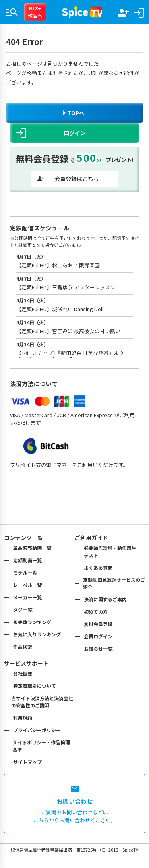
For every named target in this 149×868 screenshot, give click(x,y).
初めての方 (96, 612)
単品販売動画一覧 (32, 548)
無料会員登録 (98, 624)
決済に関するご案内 (105, 599)
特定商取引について (35, 686)
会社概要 (23, 673)
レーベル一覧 (27, 585)
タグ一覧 (23, 610)
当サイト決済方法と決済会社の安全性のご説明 (42, 702)
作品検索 (23, 647)
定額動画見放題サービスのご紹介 (114, 583)
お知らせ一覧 (98, 649)
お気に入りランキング (37, 634)
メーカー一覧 (27, 597)
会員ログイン (98, 636)
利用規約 (23, 718)
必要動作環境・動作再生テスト (110, 551)
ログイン (51, 133)
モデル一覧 (25, 572)
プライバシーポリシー (37, 730)
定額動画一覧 (27, 560)
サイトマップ (27, 762)
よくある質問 (98, 567)
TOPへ (74, 113)
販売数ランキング (32, 622)
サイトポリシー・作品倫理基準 (41, 746)
